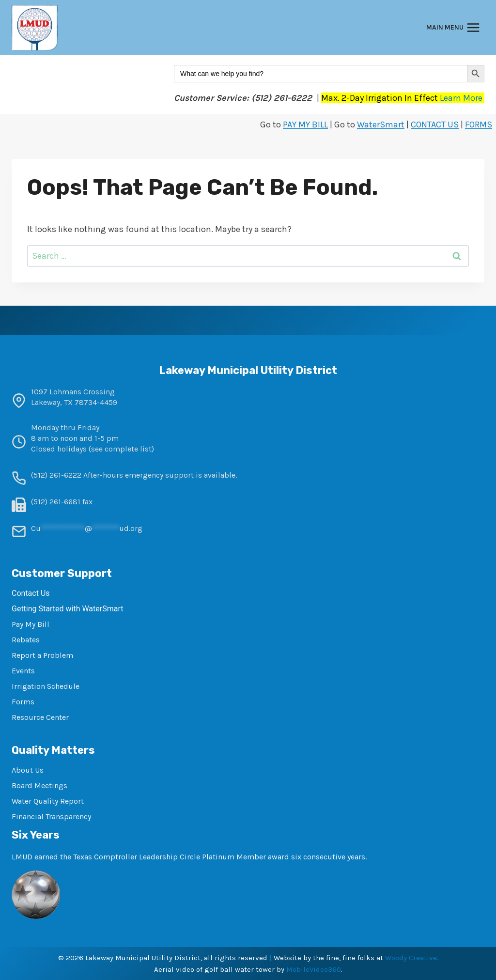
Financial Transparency (51, 817)
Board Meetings (39, 786)
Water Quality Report (48, 801)
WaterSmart (381, 124)
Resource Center (40, 717)
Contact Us (31, 593)
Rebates (26, 640)
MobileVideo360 (314, 969)
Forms (23, 702)
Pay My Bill (31, 624)
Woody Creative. (412, 958)
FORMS (479, 124)
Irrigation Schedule (46, 686)
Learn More (462, 98)
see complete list (121, 449)
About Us (28, 770)
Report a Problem (42, 655)
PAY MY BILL (305, 124)
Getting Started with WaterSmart (67, 609)
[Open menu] (453, 28)
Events (23, 671)
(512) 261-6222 (56, 475)
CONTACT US (435, 124)
